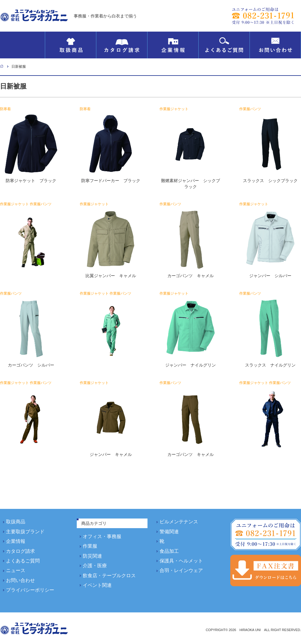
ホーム (2, 66)
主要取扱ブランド (25, 532)
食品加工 (169, 551)
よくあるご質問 (224, 45)
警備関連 (169, 532)
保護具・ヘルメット (181, 561)
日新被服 (19, 67)
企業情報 (173, 45)
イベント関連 (97, 585)
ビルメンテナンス (179, 522)
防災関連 (92, 556)
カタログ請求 (122, 45)
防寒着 (5, 109)
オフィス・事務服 (102, 536)
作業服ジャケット (174, 109)
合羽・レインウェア (181, 570)
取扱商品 (71, 45)
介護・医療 (95, 566)
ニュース (16, 570)
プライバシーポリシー (30, 590)
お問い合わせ (275, 45)
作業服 (90, 546)
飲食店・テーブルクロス (109, 576)
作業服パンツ (250, 109)
